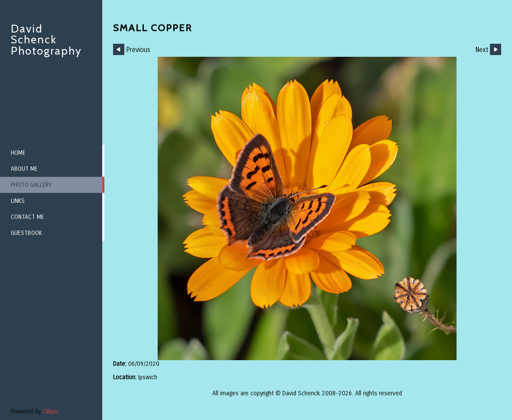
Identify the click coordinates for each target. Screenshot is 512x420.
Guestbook (26, 233)
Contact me (28, 217)
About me (24, 169)
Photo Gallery (31, 185)
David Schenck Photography (46, 40)
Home (18, 153)
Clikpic (51, 412)
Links (18, 201)
